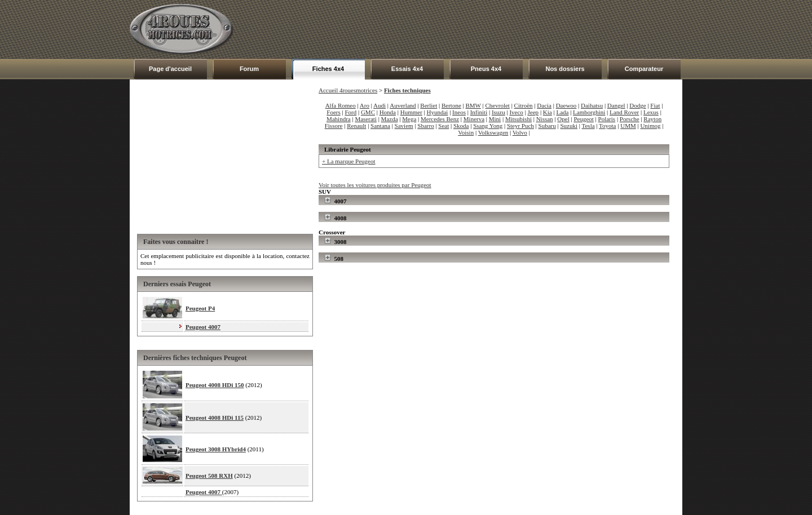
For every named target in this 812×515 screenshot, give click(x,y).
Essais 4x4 (407, 69)
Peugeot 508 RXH (209, 476)
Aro (365, 105)
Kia (548, 112)
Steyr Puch (520, 126)
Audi (379, 105)
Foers (333, 112)
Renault (356, 126)
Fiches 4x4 (328, 69)
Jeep (533, 112)
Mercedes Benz (440, 119)
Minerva (474, 119)
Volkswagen (493, 132)
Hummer (411, 112)
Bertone (451, 105)
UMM (628, 126)
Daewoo (566, 105)
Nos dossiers (565, 69)
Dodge (637, 105)
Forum (249, 69)
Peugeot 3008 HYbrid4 (216, 449)
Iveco (516, 112)
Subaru (547, 126)
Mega (409, 119)
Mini (495, 119)
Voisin (466, 132)
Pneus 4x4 (486, 69)
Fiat (655, 105)
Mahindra (339, 119)
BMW (473, 105)
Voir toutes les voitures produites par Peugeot (375, 185)
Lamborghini (589, 112)
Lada (562, 112)
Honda (388, 112)
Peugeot (583, 119)
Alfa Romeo (341, 105)
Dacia (544, 105)
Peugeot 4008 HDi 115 (215, 418)
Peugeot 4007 (203, 327)
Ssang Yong (488, 126)
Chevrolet (498, 105)
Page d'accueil (170, 69)
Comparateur (644, 69)
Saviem (404, 126)
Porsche (630, 119)
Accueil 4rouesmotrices (348, 90)
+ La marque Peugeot (348, 161)
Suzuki (569, 126)
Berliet (429, 105)
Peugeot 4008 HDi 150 (215, 385)
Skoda (461, 126)
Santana (380, 126)
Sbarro (425, 126)
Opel (563, 119)
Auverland (403, 105)
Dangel (616, 105)
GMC (368, 112)
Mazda (390, 119)
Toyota (607, 126)
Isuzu (498, 112)
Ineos (459, 112)
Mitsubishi (518, 119)
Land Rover (624, 112)
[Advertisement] (477, 29)
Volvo (520, 132)
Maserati (365, 119)
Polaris (607, 119)
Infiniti (479, 112)
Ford (350, 112)
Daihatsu (592, 105)
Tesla (588, 126)
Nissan (545, 119)
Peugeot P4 (200, 308)
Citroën (524, 105)
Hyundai (438, 112)
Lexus (651, 112)
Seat (443, 126)
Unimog (650, 126)
